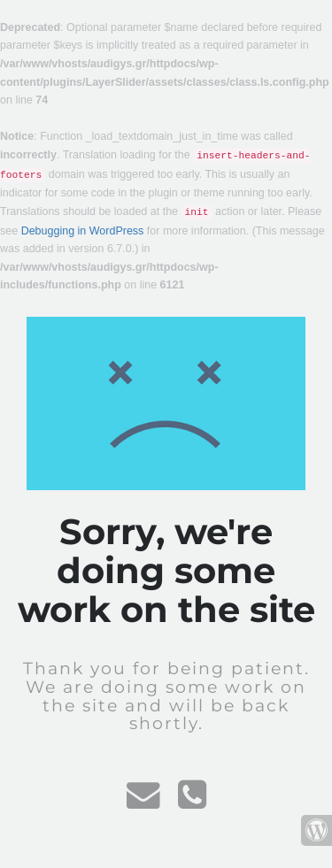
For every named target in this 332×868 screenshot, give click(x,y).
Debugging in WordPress (83, 231)
